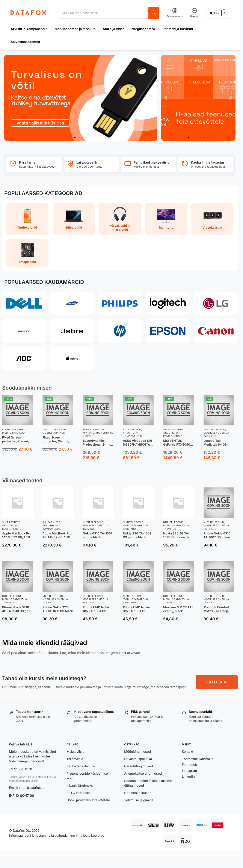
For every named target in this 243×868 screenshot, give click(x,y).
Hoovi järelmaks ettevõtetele (88, 800)
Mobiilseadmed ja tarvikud (216, 434)
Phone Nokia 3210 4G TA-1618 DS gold (17, 609)
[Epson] (168, 331)
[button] (219, 13)
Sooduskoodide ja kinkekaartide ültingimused (148, 783)
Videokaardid (173, 429)
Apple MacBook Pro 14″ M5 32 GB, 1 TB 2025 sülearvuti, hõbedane (57, 535)
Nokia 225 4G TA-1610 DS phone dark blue (178, 535)
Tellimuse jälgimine (139, 800)
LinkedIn (188, 776)
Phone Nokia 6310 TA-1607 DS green (217, 535)
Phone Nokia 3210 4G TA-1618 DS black (58, 609)
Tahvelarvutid (214, 429)
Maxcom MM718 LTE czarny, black (178, 609)
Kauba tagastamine (81, 766)
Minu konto (175, 13)
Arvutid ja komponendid (133, 434)
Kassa (194, 13)
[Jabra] (72, 331)
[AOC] (24, 358)
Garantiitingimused (139, 766)
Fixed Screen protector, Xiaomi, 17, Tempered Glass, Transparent (57, 439)
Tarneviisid (75, 759)
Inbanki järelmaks (80, 785)
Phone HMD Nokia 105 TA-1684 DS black (136, 609)
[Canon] (216, 331)
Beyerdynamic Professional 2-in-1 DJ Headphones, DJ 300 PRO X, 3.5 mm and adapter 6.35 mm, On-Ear (97, 443)
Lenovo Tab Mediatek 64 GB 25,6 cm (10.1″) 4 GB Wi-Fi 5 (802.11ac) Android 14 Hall (218, 443)
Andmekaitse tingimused (143, 773)
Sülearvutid (132, 429)
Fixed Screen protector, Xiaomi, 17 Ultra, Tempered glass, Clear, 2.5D (17, 439)
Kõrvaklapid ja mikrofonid (94, 431)
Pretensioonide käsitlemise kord (87, 776)
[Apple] (72, 358)
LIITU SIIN (217, 682)
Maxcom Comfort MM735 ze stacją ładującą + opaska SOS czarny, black (217, 609)
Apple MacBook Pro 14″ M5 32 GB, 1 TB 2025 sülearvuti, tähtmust (17, 535)
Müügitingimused (137, 752)
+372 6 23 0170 (20, 769)
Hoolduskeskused (138, 793)
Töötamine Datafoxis (198, 759)
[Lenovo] (24, 331)
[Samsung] (72, 303)
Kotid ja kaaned (14, 429)
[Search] (154, 13)
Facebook (189, 765)
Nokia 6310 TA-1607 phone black (98, 535)
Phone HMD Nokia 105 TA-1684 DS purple (96, 609)
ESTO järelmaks (78, 793)
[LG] (216, 303)
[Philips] (120, 303)
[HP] (120, 331)
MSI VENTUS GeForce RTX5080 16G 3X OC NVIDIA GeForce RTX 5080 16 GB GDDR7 (177, 443)
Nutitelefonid (93, 522)
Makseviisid (75, 752)
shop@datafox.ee (33, 788)
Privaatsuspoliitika (138, 759)
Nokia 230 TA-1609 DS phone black (137, 535)
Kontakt (188, 752)
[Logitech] (168, 303)
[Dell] (24, 303)
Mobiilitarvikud (14, 433)
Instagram (189, 771)
